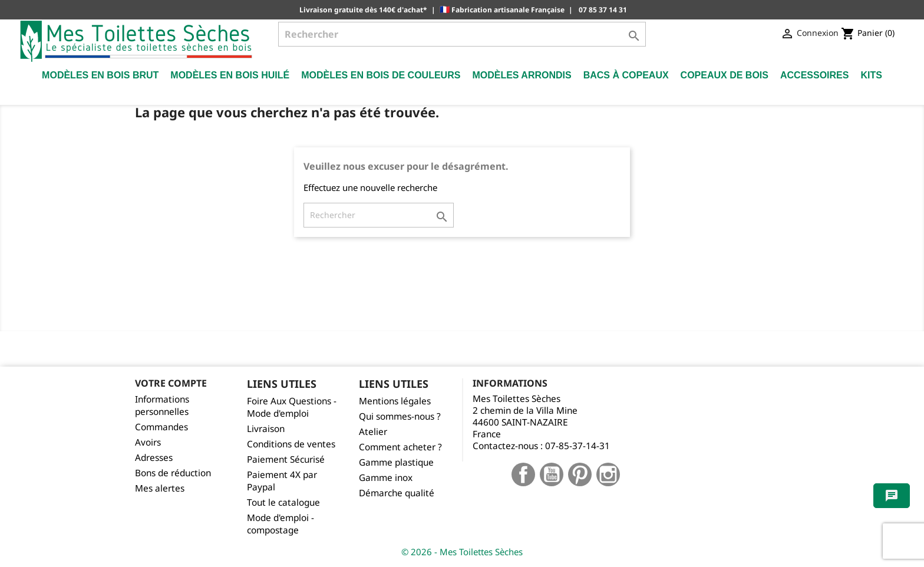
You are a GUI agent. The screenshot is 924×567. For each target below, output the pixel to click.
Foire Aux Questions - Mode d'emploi (292, 407)
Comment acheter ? (400, 447)
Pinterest (580, 474)
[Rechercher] (462, 34)
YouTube (552, 474)
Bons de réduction (173, 473)
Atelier (373, 432)
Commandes (161, 427)
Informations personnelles (162, 406)
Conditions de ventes (291, 444)
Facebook (523, 474)
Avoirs (148, 442)
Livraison (266, 429)
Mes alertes (160, 488)
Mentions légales (395, 401)
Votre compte (171, 383)
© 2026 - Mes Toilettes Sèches (462, 552)
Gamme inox (386, 478)
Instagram (608, 474)
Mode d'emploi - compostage (280, 524)
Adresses (154, 458)
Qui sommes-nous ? (400, 416)
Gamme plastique (396, 462)
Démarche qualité (397, 493)
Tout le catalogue (283, 502)
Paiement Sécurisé (286, 459)
